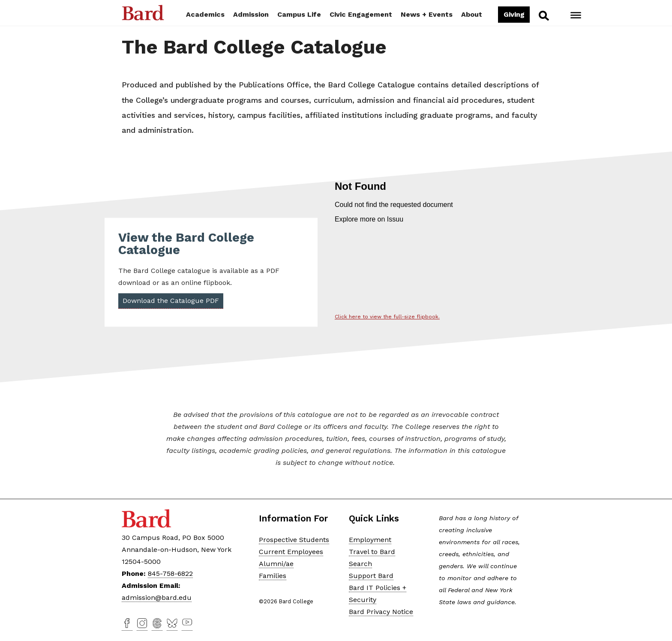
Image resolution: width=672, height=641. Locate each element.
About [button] (472, 14)
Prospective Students (294, 540)
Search (543, 15)
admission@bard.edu (157, 598)
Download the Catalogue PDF (171, 301)
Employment (370, 540)
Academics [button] (205, 14)
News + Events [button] (427, 14)
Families (273, 576)
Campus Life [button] (299, 14)
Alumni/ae (276, 564)
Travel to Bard (372, 552)
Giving (514, 14)
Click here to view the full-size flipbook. (387, 317)
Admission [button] (251, 14)
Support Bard (371, 576)
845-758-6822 (170, 574)
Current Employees (291, 552)
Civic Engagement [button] (361, 14)
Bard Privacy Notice (381, 612)
